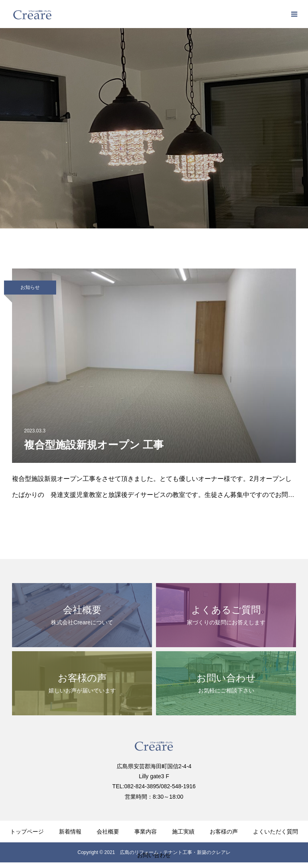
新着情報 (70, 832)
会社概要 (108, 832)
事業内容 (146, 832)
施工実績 (183, 832)
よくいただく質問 (276, 832)
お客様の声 (224, 832)
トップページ (27, 832)
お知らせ (30, 287)
